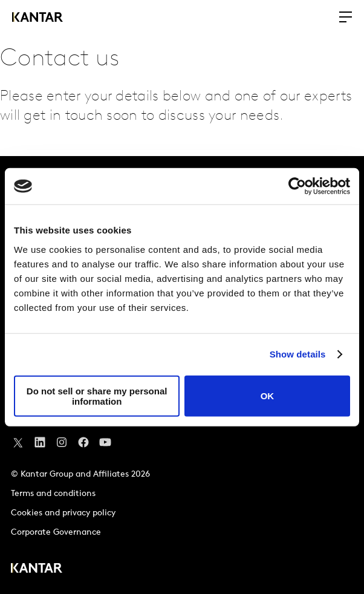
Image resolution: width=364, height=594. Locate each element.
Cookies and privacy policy (63, 513)
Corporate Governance (56, 533)
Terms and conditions (53, 494)
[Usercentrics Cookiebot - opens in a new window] (297, 186)
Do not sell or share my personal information (97, 396)
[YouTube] (40, 445)
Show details (298, 354)
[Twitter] (18, 445)
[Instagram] (62, 445)
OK (268, 396)
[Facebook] (83, 445)
